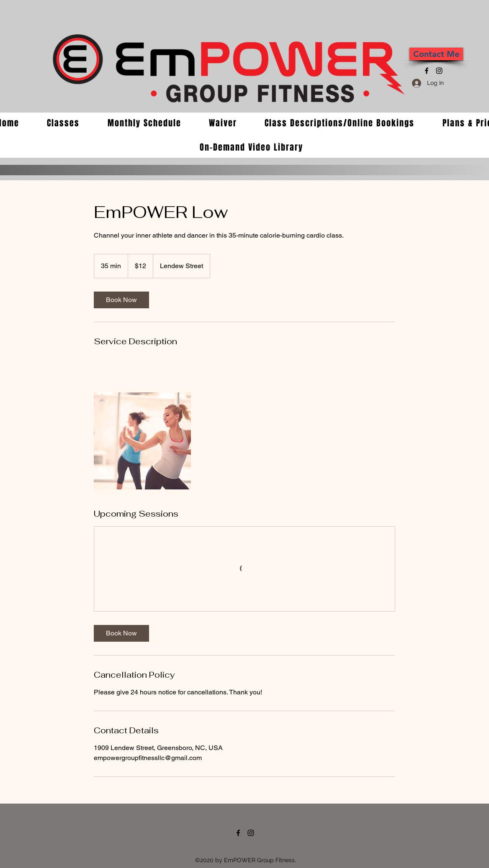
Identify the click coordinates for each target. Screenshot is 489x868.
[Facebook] (427, 71)
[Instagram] (439, 71)
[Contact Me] (436, 54)
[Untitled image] (142, 441)
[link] (121, 300)
